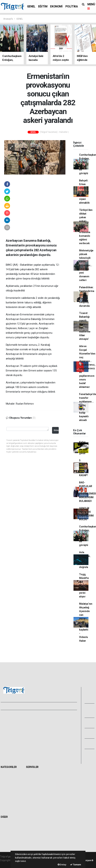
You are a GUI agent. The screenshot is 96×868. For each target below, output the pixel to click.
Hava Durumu (34, 775)
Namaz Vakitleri (36, 783)
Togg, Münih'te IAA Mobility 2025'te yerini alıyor (84, 585)
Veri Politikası (9, 726)
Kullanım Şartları (39, 719)
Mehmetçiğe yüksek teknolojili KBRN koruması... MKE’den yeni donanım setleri (86, 265)
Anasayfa (8, 19)
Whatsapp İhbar (39, 722)
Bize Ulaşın (89, 756)
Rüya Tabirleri (9, 836)
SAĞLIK (6, 794)
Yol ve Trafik (34, 779)
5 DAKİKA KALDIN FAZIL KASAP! (83, 468)
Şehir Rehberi (34, 806)
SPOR (5, 790)
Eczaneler (32, 787)
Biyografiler (8, 833)
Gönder (56, 430)
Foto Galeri (89, 696)
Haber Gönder (38, 726)
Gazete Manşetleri (33, 811)
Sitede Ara (7, 825)
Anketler (6, 829)
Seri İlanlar (33, 802)
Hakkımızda (8, 719)
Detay (62, 865)
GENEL (31, 6)
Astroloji (6, 840)
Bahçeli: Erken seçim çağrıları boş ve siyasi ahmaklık (84, 192)
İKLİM (5, 798)
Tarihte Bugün (35, 794)
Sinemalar (33, 798)
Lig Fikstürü (33, 790)
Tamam (76, 865)
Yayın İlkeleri (8, 722)
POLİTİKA (72, 6)
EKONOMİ (56, 6)
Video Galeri (89, 710)
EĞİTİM (43, 6)
